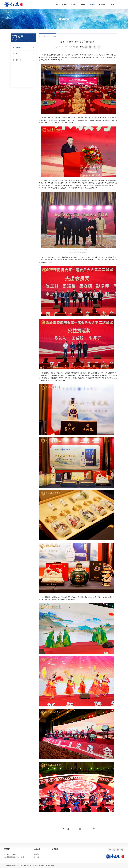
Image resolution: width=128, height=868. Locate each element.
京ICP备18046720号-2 (32, 865)
